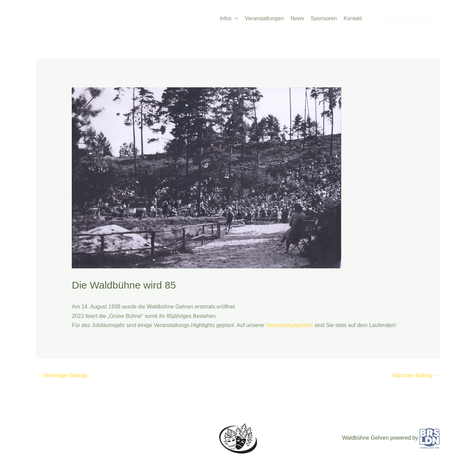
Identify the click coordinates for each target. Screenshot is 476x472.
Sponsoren (324, 18)
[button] (235, 19)
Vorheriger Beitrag (62, 375)
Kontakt (353, 18)
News (297, 18)
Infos (229, 19)
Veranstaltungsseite (290, 325)
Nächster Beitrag (416, 375)
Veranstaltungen (264, 18)
